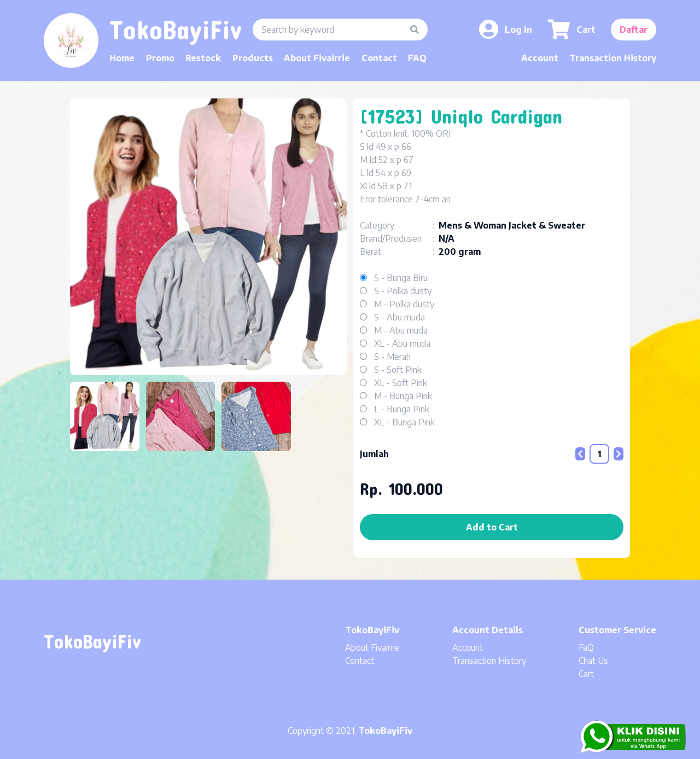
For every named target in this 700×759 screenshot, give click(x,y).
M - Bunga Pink (403, 396)
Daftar (634, 30)
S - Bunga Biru (401, 278)
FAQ (417, 58)
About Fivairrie (317, 58)
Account (540, 58)
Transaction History (613, 58)
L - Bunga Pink (402, 409)
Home (122, 58)
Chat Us (593, 661)
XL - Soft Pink (401, 383)
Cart (586, 674)
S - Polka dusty (403, 291)
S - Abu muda (399, 317)
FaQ (586, 647)
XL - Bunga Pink (404, 422)
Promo (160, 58)
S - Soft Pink (398, 370)
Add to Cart (492, 527)
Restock (203, 58)
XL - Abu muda (402, 343)
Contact (379, 58)
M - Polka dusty (404, 304)
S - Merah (392, 357)
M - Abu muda (401, 330)
